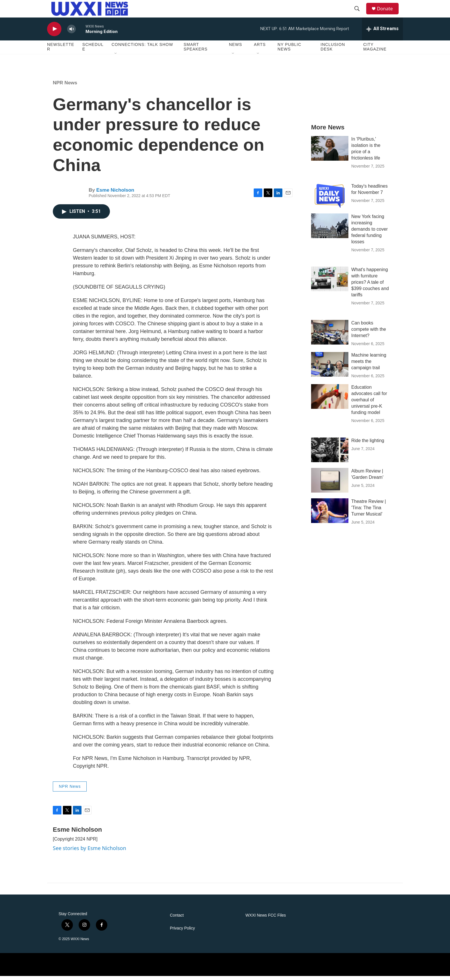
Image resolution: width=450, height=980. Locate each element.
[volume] (71, 33)
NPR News (65, 87)
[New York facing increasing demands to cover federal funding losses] (330, 230)
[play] (54, 33)
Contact (177, 919)
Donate (388, 11)
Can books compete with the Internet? (369, 334)
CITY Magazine (375, 51)
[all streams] (382, 33)
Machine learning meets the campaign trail (369, 366)
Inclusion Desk (333, 51)
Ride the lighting (368, 445)
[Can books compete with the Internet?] (330, 337)
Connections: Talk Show (142, 49)
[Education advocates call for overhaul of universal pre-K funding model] (330, 401)
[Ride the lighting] (330, 454)
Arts (260, 49)
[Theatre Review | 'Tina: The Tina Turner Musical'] (330, 515)
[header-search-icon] (360, 11)
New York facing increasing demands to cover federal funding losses (369, 233)
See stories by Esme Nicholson (90, 852)
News (236, 49)
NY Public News (289, 51)
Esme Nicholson (115, 194)
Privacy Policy (182, 932)
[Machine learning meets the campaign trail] (330, 369)
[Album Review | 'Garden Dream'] (330, 485)
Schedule (93, 51)
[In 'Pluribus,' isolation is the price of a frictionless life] (330, 152)
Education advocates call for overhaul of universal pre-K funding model (369, 404)
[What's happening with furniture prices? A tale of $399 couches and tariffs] (330, 283)
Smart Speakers (196, 51)
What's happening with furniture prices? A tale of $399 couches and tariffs (370, 286)
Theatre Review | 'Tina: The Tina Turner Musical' (369, 512)
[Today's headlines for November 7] (330, 199)
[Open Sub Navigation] (116, 58)
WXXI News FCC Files (266, 919)
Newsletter (61, 51)
